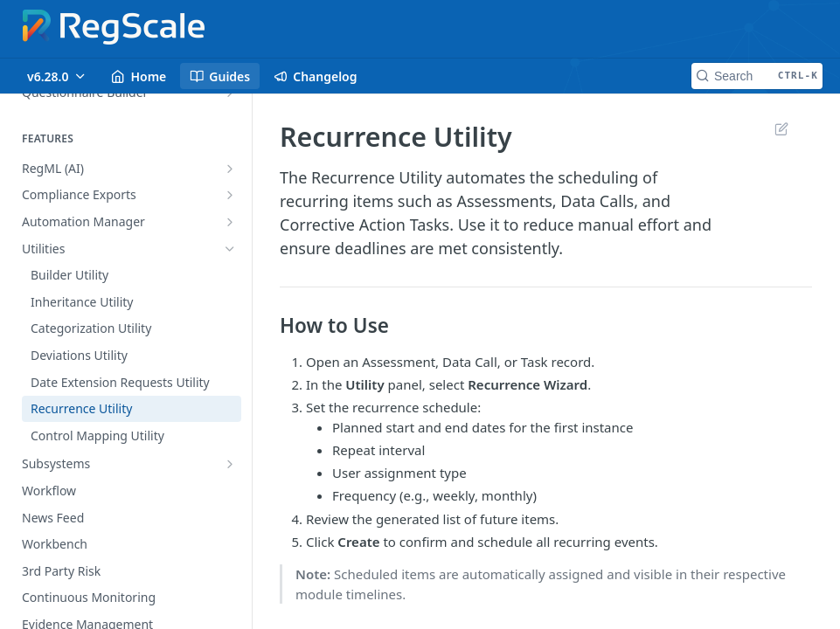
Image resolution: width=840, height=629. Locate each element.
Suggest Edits (781, 128)
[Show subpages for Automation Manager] (230, 222)
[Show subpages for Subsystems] (230, 464)
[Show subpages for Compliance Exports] (230, 195)
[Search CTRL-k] (757, 76)
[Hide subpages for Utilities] (230, 249)
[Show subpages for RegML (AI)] (230, 169)
